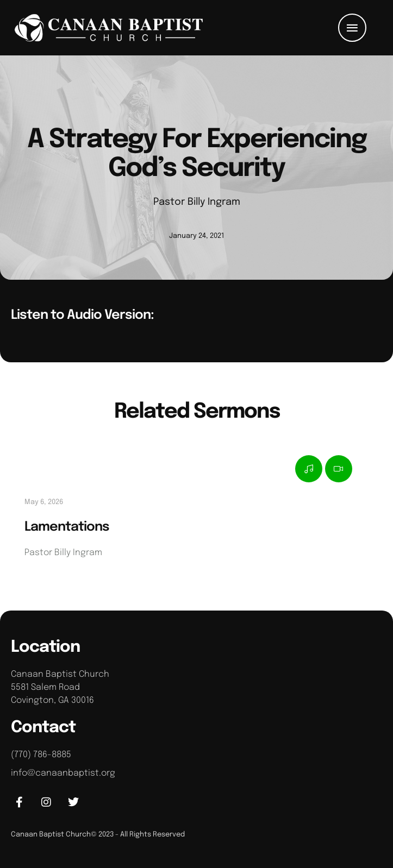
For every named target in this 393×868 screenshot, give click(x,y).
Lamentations (67, 527)
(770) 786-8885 (41, 755)
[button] (352, 28)
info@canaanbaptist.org (63, 773)
